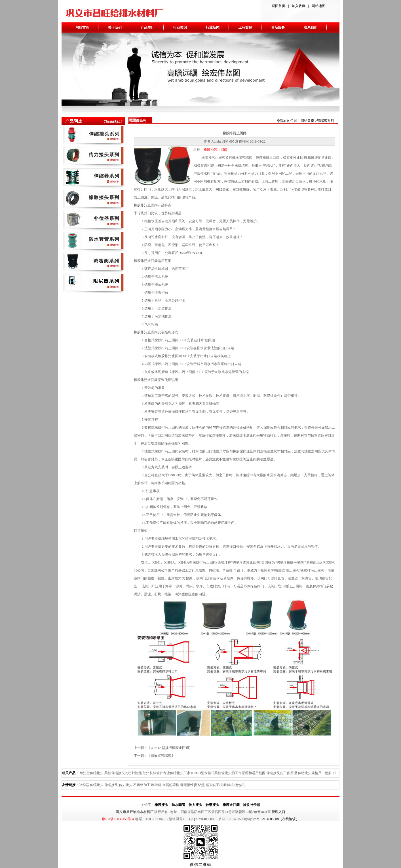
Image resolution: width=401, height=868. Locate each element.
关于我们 (115, 27)
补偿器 (84, 785)
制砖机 (156, 785)
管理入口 (278, 812)
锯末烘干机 (214, 785)
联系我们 (311, 27)
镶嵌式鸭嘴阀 (161, 756)
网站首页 (82, 27)
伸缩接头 (97, 785)
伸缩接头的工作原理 (282, 773)
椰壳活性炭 (189, 785)
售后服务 (278, 27)
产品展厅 (147, 27)
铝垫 (201, 785)
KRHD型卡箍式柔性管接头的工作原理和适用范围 (228, 773)
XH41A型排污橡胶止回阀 (170, 748)
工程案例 (245, 27)
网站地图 (318, 6)
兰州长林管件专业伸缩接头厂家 (166, 773)
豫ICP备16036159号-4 (118, 819)
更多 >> (331, 773)
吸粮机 (229, 785)
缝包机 (240, 785)
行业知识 (180, 27)
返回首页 (278, 6)
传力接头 (126, 785)
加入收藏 (299, 6)
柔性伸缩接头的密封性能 (123, 773)
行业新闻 (213, 27)
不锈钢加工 (142, 785)
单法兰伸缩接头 (92, 773)
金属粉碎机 (171, 785)
